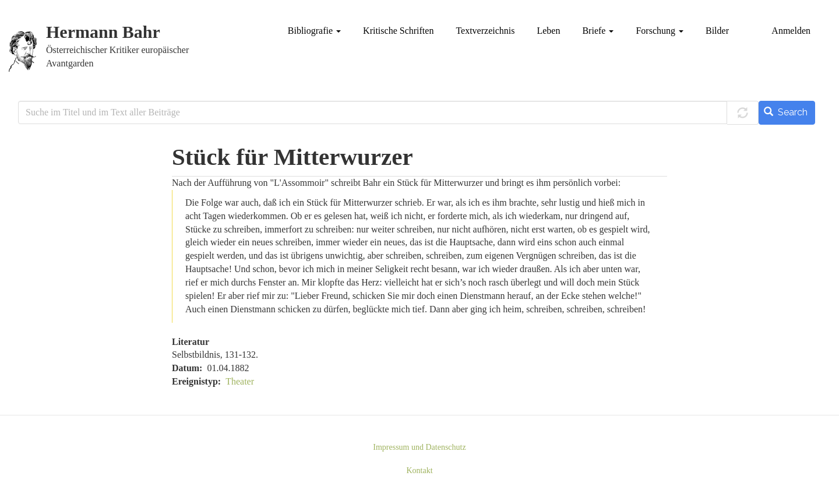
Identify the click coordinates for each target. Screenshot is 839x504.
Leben (548, 31)
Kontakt (419, 470)
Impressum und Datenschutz (419, 447)
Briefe (598, 31)
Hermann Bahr (103, 32)
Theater (240, 381)
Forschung (660, 31)
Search (786, 112)
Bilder (717, 31)
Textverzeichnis (485, 31)
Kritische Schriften (398, 31)
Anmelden (791, 31)
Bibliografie (314, 31)
